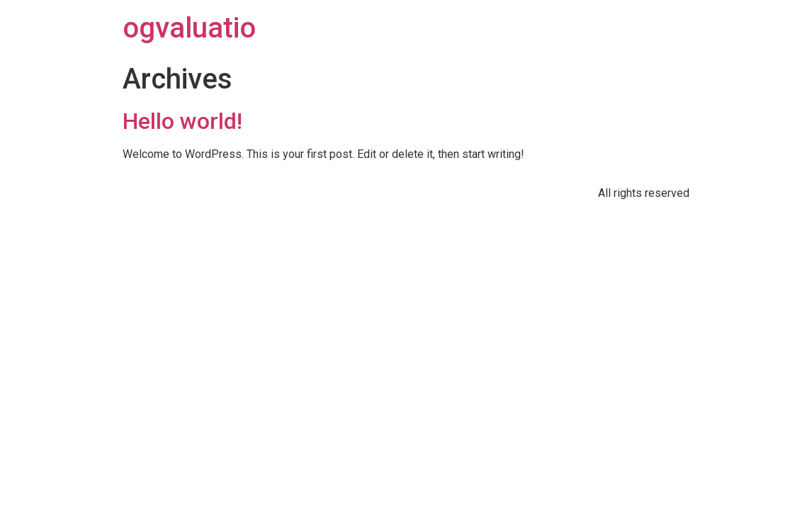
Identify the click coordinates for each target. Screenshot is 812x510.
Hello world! (182, 121)
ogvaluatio (189, 28)
